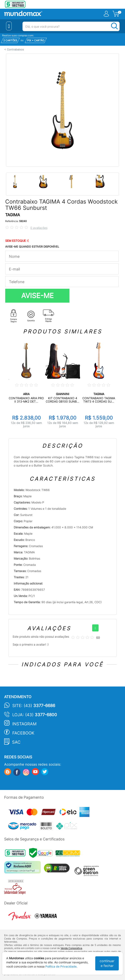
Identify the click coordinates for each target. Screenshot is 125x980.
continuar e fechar (107, 963)
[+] (95, 628)
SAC (16, 742)
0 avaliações (39, 228)
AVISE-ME (37, 296)
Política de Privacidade (61, 966)
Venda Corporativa (71, 948)
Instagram (24, 724)
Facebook (23, 733)
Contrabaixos (15, 50)
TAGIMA (13, 215)
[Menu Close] (9, 26)
